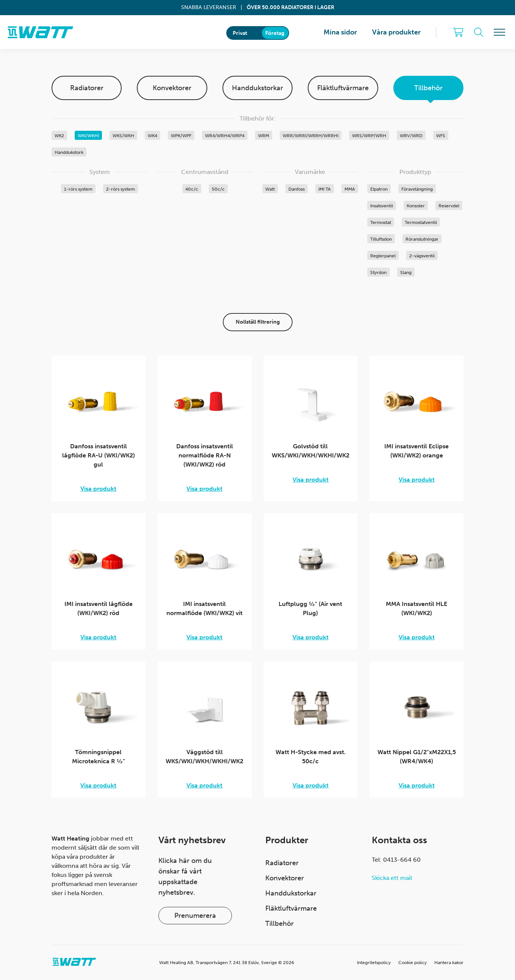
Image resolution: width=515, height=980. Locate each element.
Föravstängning (417, 189)
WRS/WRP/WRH (369, 136)
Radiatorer (87, 88)
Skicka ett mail (392, 878)
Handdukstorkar (257, 88)
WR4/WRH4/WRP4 (225, 136)
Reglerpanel (383, 256)
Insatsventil (382, 206)
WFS (441, 136)
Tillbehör (428, 88)
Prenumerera (195, 916)
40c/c (192, 189)
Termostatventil (421, 222)
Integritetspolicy (374, 963)
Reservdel (449, 206)
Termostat (381, 222)
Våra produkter (396, 32)
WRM (264, 136)
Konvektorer (172, 88)
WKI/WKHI (88, 136)
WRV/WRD (411, 136)
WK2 (59, 136)
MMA (350, 189)
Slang (406, 272)
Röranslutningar (422, 239)
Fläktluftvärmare (343, 88)
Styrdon (378, 272)
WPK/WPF (181, 136)
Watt (270, 189)
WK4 (153, 136)
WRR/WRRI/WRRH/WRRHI (311, 136)
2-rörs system (121, 189)
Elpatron (379, 189)
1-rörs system (78, 189)
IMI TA (325, 189)
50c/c (218, 189)
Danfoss (297, 189)
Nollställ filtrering (258, 322)
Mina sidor (340, 32)
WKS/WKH (123, 136)
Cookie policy (412, 963)
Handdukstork (69, 152)
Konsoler (416, 206)
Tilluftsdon (381, 239)
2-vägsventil (422, 256)
